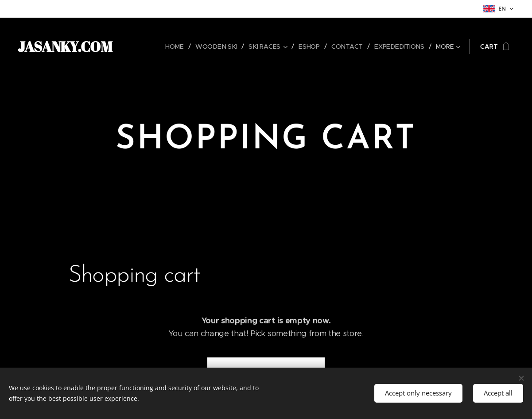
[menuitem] (179, 47)
